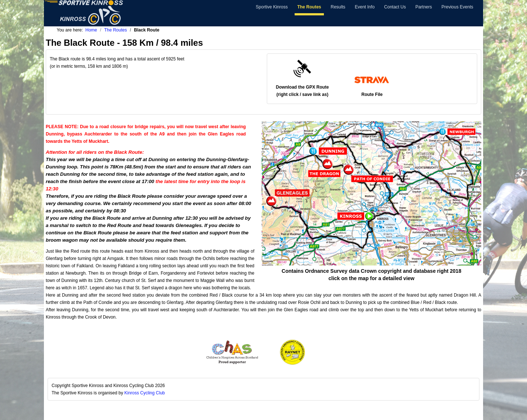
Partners (424, 7)
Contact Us (395, 7)
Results (338, 7)
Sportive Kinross (272, 7)
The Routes (309, 7)
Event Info (365, 7)
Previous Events (457, 7)
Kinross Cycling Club (145, 393)
